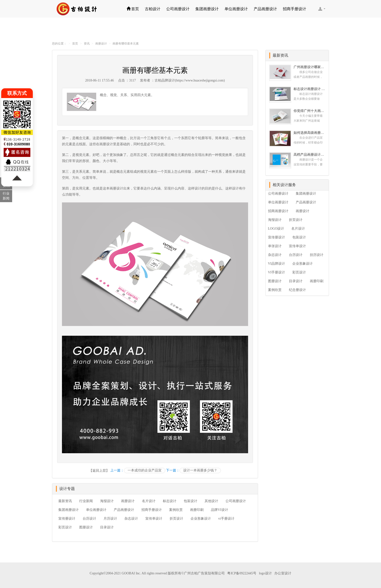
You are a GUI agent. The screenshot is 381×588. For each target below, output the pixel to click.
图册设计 (86, 527)
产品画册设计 (265, 9)
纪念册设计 (297, 290)
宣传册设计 (67, 519)
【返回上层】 (99, 471)
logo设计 (265, 573)
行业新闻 (86, 501)
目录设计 (107, 527)
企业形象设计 (201, 519)
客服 (322, 9)
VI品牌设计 (277, 264)
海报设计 (107, 501)
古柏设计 (153, 9)
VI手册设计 (277, 272)
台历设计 (89, 519)
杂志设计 (131, 519)
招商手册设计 (294, 9)
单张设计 (275, 246)
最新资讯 (65, 501)
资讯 (87, 44)
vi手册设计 (226, 519)
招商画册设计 (278, 211)
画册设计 (101, 44)
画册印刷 (197, 510)
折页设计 (176, 519)
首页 (133, 9)
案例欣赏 (176, 510)
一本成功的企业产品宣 (145, 470)
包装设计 (190, 501)
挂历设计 (317, 255)
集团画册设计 (207, 9)
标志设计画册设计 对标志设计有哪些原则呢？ (309, 89)
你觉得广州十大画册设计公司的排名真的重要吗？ (309, 111)
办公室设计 (283, 573)
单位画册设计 (236, 9)
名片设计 (149, 501)
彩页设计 (65, 527)
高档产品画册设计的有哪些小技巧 (309, 155)
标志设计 (170, 501)
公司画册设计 (178, 9)
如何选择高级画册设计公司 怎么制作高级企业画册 (309, 133)
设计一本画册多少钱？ (200, 470)
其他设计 (211, 501)
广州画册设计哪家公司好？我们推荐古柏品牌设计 (309, 67)
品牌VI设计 (220, 510)
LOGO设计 (276, 229)
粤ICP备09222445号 (242, 573)
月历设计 (110, 519)
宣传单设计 (154, 519)
